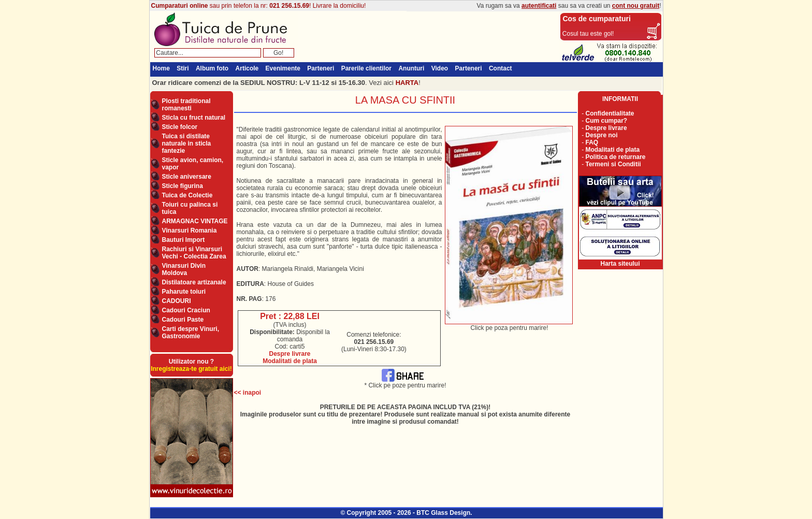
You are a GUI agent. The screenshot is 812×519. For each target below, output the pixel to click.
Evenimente (283, 68)
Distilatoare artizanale (194, 282)
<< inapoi (248, 393)
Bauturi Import (184, 240)
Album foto (212, 68)
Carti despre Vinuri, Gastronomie (191, 333)
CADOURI (177, 301)
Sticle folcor (180, 127)
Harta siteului (620, 264)
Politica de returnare (616, 157)
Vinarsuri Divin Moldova (184, 269)
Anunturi (411, 68)
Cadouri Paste (183, 320)
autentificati (539, 6)
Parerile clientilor (366, 68)
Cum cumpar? (607, 121)
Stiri (183, 68)
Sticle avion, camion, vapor (193, 164)
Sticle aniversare (187, 177)
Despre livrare (289, 354)
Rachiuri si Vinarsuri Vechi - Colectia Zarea (194, 253)
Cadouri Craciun (186, 310)
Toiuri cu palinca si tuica (190, 208)
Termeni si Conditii (613, 164)
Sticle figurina (183, 186)
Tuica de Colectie (187, 195)
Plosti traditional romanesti (186, 105)
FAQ (592, 142)
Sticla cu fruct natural (194, 118)
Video (440, 68)
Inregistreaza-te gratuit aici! (191, 369)
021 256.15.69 (289, 6)
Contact (501, 68)
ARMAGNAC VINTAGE (195, 221)
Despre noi (602, 135)
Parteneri (321, 68)
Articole (247, 68)
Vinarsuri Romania (190, 230)
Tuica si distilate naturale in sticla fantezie (187, 143)
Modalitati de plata (290, 361)
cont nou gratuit (636, 6)
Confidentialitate (610, 113)
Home (161, 68)
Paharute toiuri (184, 292)
